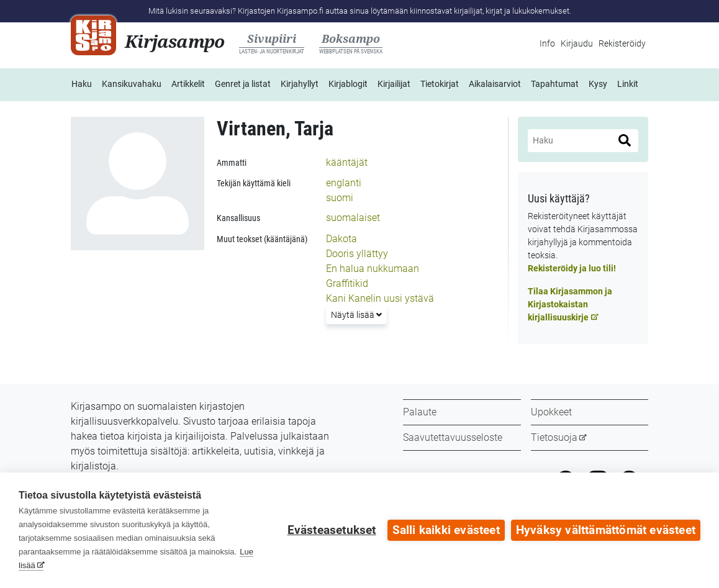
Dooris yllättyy (357, 254)
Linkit (628, 84)
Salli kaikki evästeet (446, 530)
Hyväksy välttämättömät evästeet (606, 530)
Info (547, 43)
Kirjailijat (394, 84)
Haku (82, 84)
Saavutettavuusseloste (453, 437)
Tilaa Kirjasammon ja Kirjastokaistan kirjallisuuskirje (570, 304)
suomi (340, 198)
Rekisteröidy (622, 43)
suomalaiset (353, 218)
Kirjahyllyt (300, 84)
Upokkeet (551, 412)
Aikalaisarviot (495, 84)
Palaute (420, 412)
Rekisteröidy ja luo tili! (572, 268)
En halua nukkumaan (373, 269)
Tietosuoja (554, 437)
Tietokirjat (440, 84)
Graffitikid (347, 283)
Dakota (341, 239)
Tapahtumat (555, 84)
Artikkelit (188, 84)
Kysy (598, 84)
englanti (344, 183)
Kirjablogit (348, 84)
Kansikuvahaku (132, 84)
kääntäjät (347, 162)
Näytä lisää (359, 314)
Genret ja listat (243, 84)
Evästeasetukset (332, 530)
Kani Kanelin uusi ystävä (380, 298)
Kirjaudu (577, 43)
